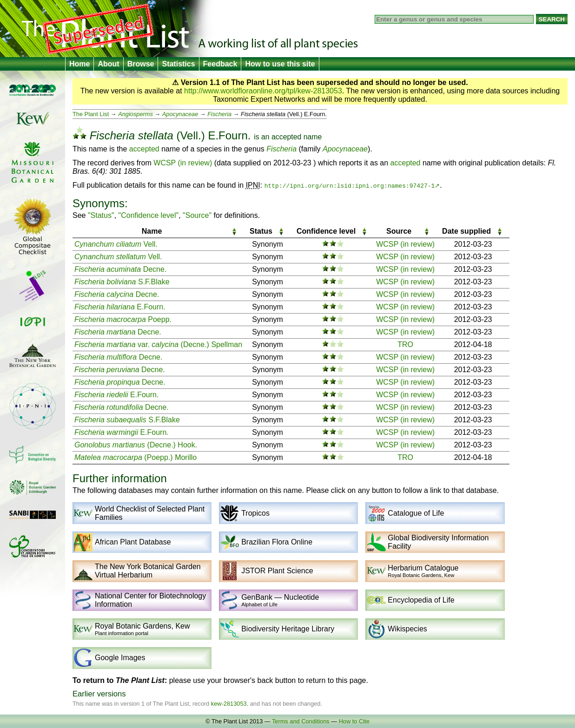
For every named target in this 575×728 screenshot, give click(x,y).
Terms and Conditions (301, 721)
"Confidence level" (149, 215)
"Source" (197, 215)
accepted (286, 137)
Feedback (220, 64)
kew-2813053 (229, 704)
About (108, 64)
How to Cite (354, 721)
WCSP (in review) (183, 163)
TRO (405, 344)
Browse (141, 64)
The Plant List (91, 114)
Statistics (178, 64)
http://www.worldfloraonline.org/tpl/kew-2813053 (263, 91)
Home (79, 64)
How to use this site (280, 64)
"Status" (101, 215)
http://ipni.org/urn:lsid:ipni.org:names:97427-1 (350, 185)
